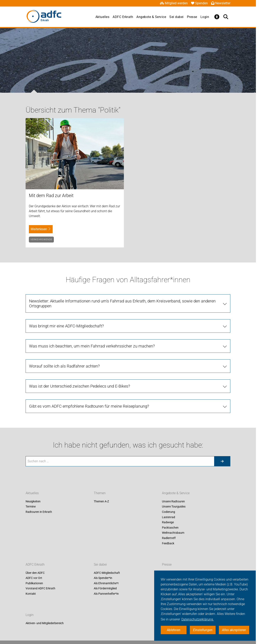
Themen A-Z (101, 501)
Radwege (168, 522)
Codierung (169, 512)
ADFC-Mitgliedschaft (107, 573)
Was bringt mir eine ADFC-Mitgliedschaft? (66, 326)
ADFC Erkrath (123, 17)
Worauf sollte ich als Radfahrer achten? (64, 366)
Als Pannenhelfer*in (106, 594)
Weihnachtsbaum (173, 533)
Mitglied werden (174, 3)
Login (205, 17)
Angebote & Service (151, 17)
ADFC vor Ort (34, 578)
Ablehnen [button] (174, 630)
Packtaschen (170, 528)
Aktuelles (102, 17)
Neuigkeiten (33, 501)
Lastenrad (169, 517)
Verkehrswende (41, 240)
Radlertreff (169, 538)
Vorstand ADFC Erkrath (40, 589)
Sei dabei (176, 17)
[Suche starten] (222, 461)
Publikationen (34, 583)
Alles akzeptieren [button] (234, 630)
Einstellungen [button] (203, 630)
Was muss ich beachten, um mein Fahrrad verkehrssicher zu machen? (92, 346)
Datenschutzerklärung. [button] (198, 619)
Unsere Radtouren (173, 501)
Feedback (168, 543)
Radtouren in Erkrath (39, 512)
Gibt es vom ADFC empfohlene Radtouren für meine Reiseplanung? (89, 406)
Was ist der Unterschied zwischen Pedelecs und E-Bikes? (80, 386)
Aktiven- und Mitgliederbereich (45, 623)
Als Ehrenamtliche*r (106, 583)
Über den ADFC (35, 573)
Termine (31, 507)
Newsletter (221, 3)
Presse (192, 17)
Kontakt (31, 594)
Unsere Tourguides (174, 507)
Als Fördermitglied (105, 589)
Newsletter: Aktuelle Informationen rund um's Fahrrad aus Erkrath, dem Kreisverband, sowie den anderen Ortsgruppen (122, 303)
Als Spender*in (103, 578)
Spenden (199, 3)
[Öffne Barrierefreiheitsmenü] (217, 17)
